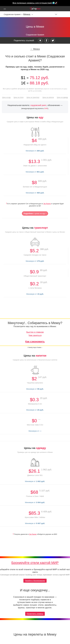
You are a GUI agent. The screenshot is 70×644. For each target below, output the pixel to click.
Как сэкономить (35, 341)
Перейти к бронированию (35, 581)
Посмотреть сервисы (35, 614)
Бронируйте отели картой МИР (35, 563)
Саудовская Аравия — (14, 14)
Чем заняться (35, 335)
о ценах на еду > (35, 213)
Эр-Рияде (47, 204)
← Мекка (35, 49)
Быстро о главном (35, 332)
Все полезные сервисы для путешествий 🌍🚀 (35, 3)
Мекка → (28, 14)
